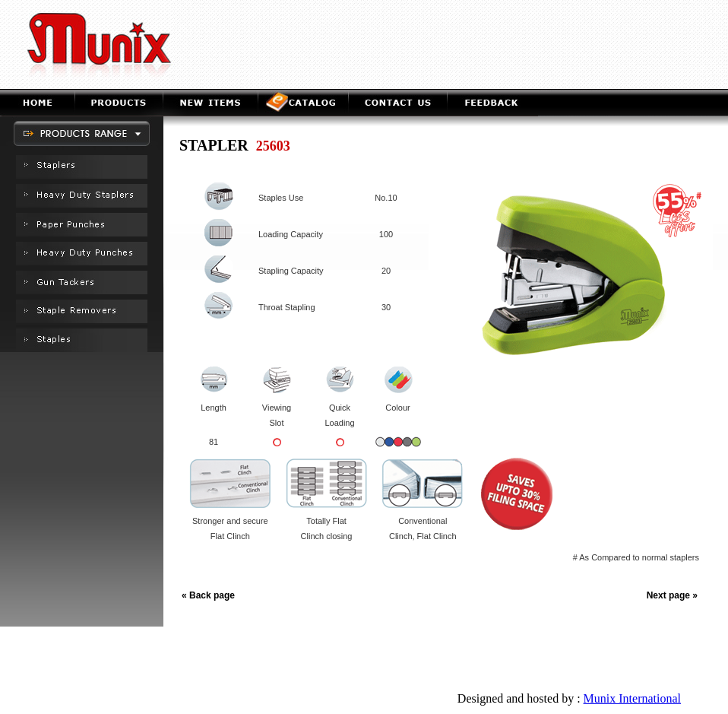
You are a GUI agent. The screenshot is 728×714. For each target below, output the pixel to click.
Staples (573, 662)
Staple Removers (515, 662)
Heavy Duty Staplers (221, 662)
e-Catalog (377, 643)
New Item (329, 643)
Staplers (157, 662)
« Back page (208, 595)
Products (284, 643)
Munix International (632, 698)
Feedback (476, 643)
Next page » (672, 595)
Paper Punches (300, 662)
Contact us (427, 643)
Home (244, 643)
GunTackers (449, 662)
